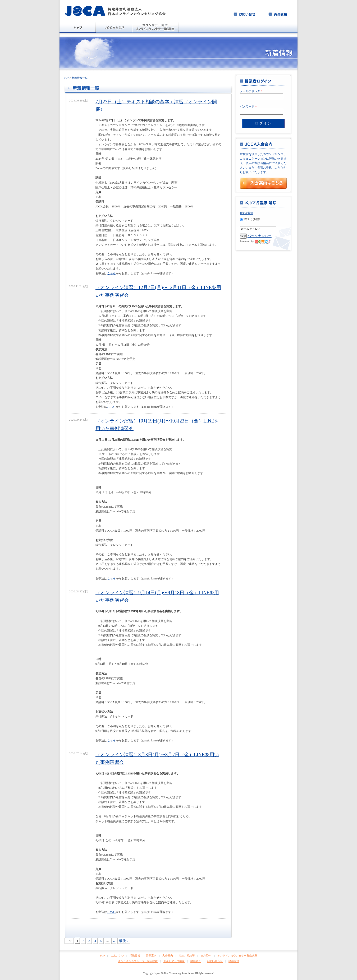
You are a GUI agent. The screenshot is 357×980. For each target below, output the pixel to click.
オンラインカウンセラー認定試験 (138, 961)
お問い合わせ (215, 961)
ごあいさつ (117, 956)
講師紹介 (196, 961)
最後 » (124, 941)
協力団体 (206, 956)
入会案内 (168, 956)
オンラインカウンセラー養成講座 (237, 956)
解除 (255, 219)
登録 (244, 219)
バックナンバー (260, 236)
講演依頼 (234, 961)
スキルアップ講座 (174, 961)
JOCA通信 (246, 213)
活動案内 (151, 956)
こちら (111, 273)
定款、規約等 (187, 956)
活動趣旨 (135, 956)
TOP (66, 78)
